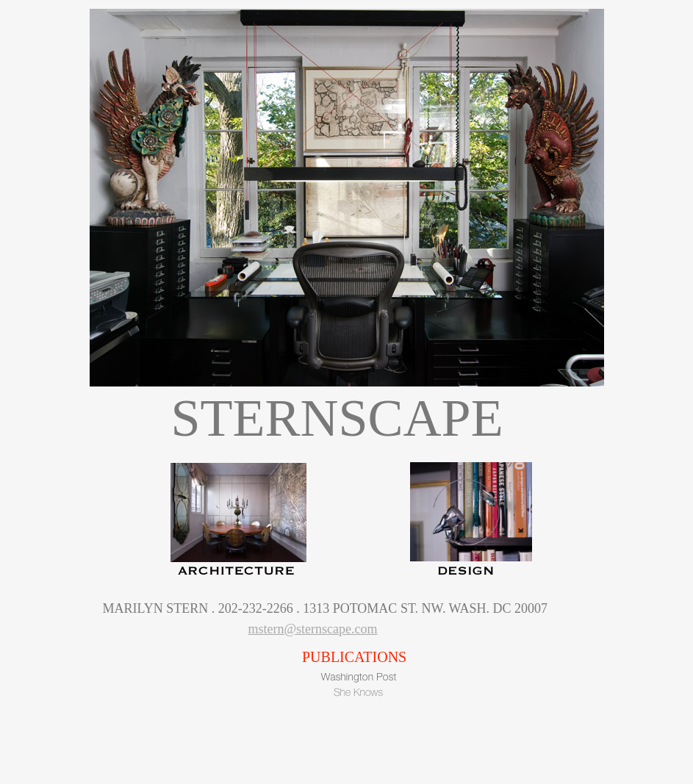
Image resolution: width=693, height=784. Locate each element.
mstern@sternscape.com (313, 629)
